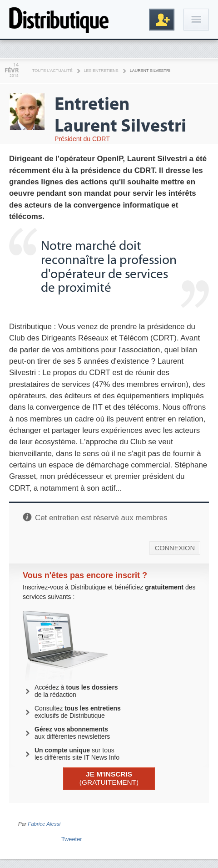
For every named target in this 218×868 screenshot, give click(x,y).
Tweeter (72, 839)
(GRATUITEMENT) (109, 778)
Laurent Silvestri (150, 71)
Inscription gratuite (162, 20)
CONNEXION (175, 548)
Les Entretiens (101, 71)
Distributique (59, 19)
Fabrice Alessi (44, 824)
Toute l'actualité (52, 71)
